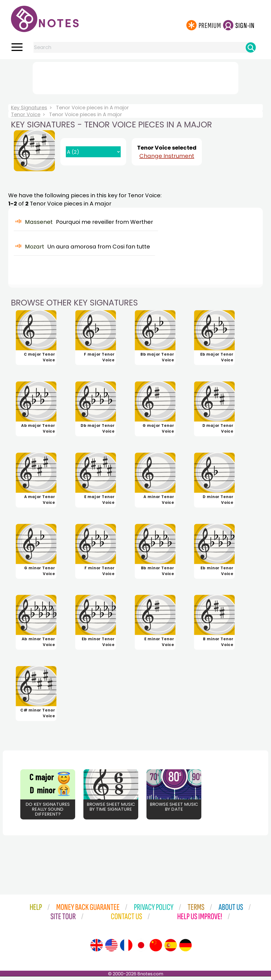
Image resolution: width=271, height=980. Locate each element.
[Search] (251, 47)
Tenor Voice (26, 114)
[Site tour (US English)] (111, 949)
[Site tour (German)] (185, 949)
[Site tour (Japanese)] (141, 949)
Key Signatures (29, 108)
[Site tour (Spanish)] (171, 949)
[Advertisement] (135, 77)
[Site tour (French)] (126, 949)
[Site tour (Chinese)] (156, 949)
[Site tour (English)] (97, 949)
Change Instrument (167, 156)
